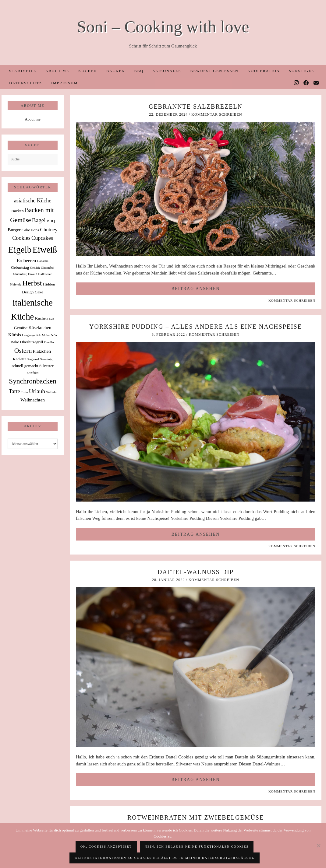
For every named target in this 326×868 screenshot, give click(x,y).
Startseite (23, 71)
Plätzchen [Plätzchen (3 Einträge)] (42, 351)
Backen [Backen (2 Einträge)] (17, 211)
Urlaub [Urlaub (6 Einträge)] (37, 391)
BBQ (139, 71)
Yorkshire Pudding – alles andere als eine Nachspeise (196, 327)
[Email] (316, 83)
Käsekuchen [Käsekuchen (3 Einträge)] (40, 327)
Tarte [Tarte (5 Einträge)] (14, 391)
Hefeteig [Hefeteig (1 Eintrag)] (16, 284)
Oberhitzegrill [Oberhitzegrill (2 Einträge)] (32, 342)
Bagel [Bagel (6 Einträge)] (39, 220)
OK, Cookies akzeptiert (106, 847)
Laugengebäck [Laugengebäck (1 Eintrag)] (31, 335)
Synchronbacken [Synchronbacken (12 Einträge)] (33, 381)
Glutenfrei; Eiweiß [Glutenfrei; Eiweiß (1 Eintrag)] (25, 274)
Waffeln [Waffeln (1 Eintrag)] (51, 392)
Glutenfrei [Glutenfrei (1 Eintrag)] (48, 268)
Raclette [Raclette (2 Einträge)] (19, 359)
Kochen (88, 71)
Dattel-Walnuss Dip (196, 572)
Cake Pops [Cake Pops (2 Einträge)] (30, 230)
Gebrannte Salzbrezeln (196, 107)
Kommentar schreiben (217, 114)
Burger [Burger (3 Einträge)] (14, 230)
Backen (116, 71)
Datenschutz (26, 83)
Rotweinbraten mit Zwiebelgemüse (196, 817)
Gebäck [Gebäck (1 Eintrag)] (35, 268)
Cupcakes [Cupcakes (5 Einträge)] (42, 238)
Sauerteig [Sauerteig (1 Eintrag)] (46, 359)
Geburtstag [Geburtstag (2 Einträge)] (20, 267)
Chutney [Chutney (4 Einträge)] (49, 230)
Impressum (64, 83)
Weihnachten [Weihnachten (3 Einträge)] (33, 400)
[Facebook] (306, 83)
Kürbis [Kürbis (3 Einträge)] (15, 335)
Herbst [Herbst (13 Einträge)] (32, 283)
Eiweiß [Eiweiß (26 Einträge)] (45, 250)
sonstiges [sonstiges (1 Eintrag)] (32, 372)
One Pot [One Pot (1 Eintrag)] (50, 342)
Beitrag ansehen (196, 289)
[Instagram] (297, 83)
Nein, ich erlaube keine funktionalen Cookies (197, 847)
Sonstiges (302, 71)
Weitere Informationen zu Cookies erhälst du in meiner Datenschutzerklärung (165, 858)
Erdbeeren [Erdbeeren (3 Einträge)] (26, 260)
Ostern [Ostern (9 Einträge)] (23, 351)
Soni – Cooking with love (163, 27)
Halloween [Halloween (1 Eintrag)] (45, 274)
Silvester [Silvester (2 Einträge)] (46, 366)
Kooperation (264, 71)
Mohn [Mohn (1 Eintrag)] (46, 335)
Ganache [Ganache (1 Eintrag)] (43, 261)
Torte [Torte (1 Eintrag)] (24, 392)
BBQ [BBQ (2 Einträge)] (51, 221)
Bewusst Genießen (214, 71)
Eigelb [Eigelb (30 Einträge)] (20, 250)
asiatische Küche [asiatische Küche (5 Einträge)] (33, 201)
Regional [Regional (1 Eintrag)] (33, 359)
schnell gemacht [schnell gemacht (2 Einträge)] (25, 366)
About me (57, 71)
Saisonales (167, 71)
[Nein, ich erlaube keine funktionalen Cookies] (318, 845)
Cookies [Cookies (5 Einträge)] (21, 238)
